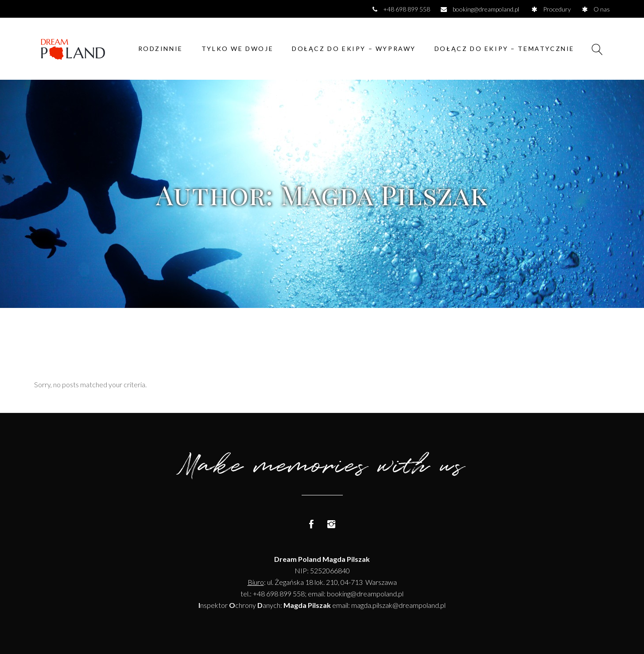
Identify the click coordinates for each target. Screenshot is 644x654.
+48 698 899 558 (279, 594)
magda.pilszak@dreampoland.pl (398, 605)
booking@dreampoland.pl (365, 594)
